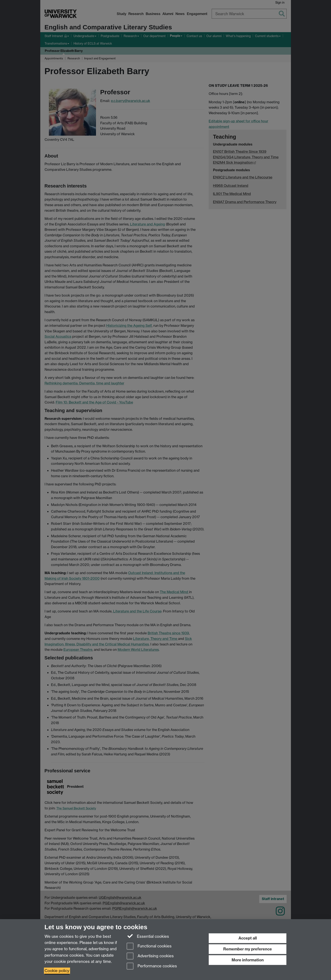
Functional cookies (149, 946)
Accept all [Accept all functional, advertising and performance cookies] (248, 938)
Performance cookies (152, 966)
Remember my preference (248, 949)
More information (248, 960)
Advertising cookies (150, 956)
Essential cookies (148, 936)
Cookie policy (57, 971)
